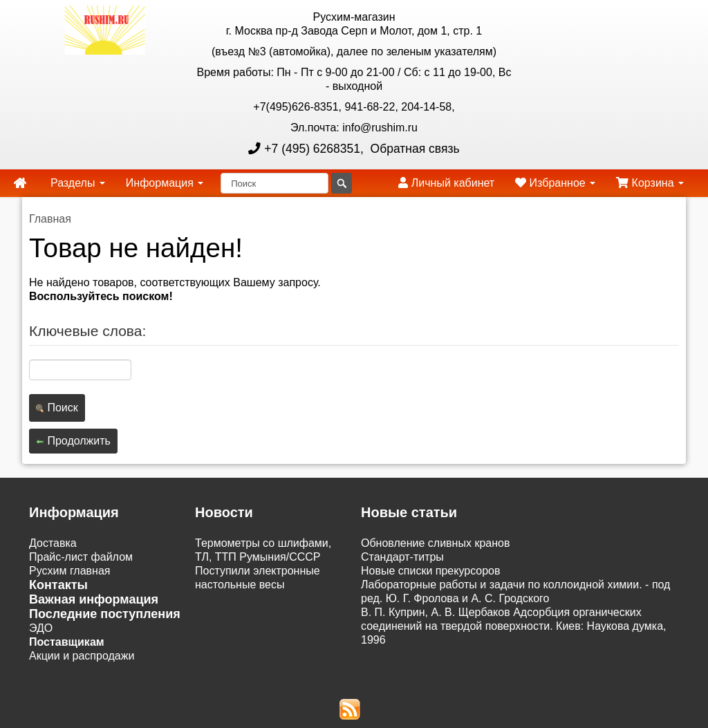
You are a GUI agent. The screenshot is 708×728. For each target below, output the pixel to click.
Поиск (57, 408)
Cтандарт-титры (402, 557)
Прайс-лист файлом (81, 557)
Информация (165, 183)
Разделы (78, 183)
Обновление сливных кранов (435, 543)
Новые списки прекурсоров (431, 571)
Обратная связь (413, 149)
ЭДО (41, 628)
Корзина (650, 183)
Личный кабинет (446, 183)
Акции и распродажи (82, 656)
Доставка (53, 543)
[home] (20, 183)
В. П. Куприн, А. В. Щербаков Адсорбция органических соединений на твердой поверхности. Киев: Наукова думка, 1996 (513, 626)
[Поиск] (274, 183)
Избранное (555, 183)
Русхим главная (70, 571)
